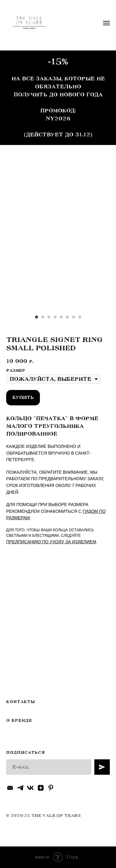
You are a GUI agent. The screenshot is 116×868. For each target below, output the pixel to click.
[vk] (30, 788)
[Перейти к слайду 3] (49, 317)
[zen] (41, 788)
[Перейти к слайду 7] (74, 317)
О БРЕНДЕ (19, 721)
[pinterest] (51, 788)
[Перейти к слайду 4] (55, 317)
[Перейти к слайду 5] (61, 317)
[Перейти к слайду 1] (37, 317)
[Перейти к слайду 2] (43, 317)
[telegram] (20, 788)
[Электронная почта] (10, 788)
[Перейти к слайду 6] (67, 317)
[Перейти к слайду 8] (80, 317)
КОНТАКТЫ (21, 702)
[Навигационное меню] (106, 23)
